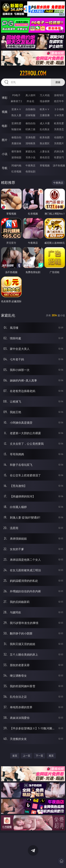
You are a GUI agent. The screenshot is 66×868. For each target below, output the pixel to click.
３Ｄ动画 (59, 109)
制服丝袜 (16, 129)
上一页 (27, 756)
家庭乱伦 (30, 151)
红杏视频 (16, 171)
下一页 (39, 756)
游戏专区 (59, 95)
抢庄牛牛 (59, 101)
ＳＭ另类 (59, 115)
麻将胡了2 (16, 101)
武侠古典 (59, 151)
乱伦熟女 (45, 129)
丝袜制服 (30, 115)
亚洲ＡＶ (16, 109)
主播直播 (45, 115)
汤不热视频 (59, 165)
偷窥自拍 (16, 137)
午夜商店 (30, 165)
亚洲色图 (30, 137)
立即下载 (53, 860)
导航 (5, 168)
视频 (5, 112)
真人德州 (30, 95)
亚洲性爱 (16, 123)
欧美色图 (45, 137)
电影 (5, 126)
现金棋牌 (45, 101)
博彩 (5, 98)
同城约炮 (16, 165)
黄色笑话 (45, 157)
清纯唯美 (30, 143)
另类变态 (59, 129)
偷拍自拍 (30, 123)
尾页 (51, 756)
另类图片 (59, 143)
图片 (5, 140)
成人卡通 (45, 123)
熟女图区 (45, 143)
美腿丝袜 (16, 143)
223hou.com (33, 73)
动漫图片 (59, 137)
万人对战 (45, 95)
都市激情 (16, 151)
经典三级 (30, 129)
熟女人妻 (16, 115)
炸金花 (30, 101)
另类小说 (30, 157)
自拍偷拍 (30, 109)
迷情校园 (16, 157)
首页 (15, 756)
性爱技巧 (59, 157)
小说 (5, 154)
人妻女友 (45, 151)
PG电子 (16, 95)
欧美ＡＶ (45, 109)
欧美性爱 (59, 123)
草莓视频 (45, 165)
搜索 (58, 82)
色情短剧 (30, 171)
